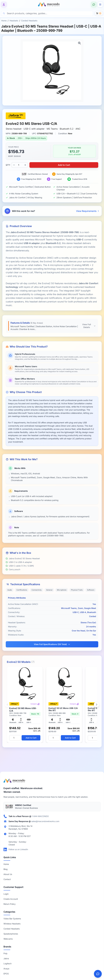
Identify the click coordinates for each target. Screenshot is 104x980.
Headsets (14, 21)
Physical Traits (77, 590)
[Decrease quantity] (14, 165)
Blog (6, 869)
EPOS (6, 974)
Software (91, 590)
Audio (10, 590)
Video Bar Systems (12, 919)
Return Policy (10, 904)
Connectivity (37, 590)
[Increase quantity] (25, 165)
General (49, 590)
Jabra (6, 958)
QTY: (8, 165)
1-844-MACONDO (40, 816)
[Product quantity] (20, 165)
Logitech (7, 964)
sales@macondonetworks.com (45, 821)
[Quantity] (15, 738)
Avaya (6, 969)
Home (4, 21)
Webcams (8, 939)
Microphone (62, 590)
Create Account (11, 899)
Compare (35, 704)
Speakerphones (11, 934)
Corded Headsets (29, 21)
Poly (5, 953)
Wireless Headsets (12, 924)
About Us (8, 874)
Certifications (22, 590)
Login (6, 894)
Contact (7, 879)
